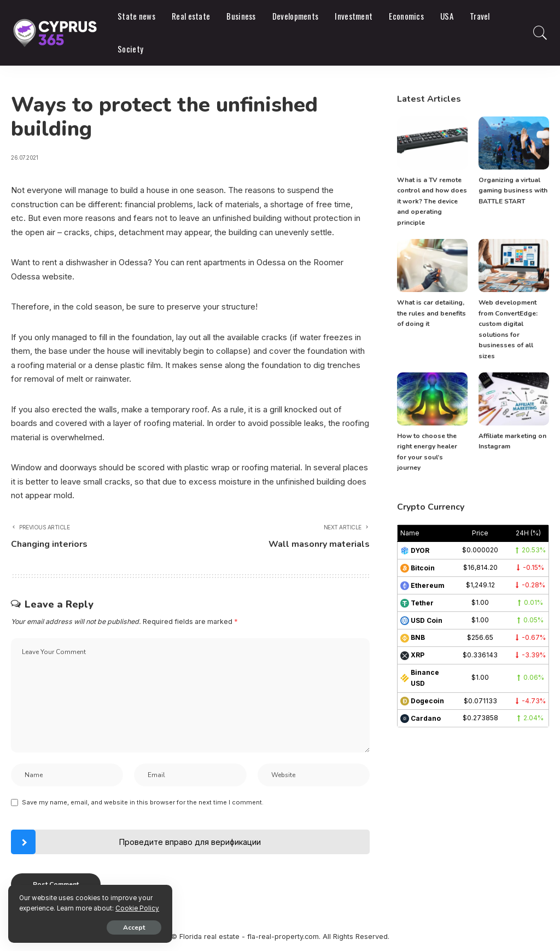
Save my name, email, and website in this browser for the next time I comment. (143, 802)
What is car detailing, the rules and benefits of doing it (431, 313)
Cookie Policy (137, 908)
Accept (134, 927)
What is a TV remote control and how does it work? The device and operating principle (432, 201)
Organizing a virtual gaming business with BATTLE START (513, 191)
